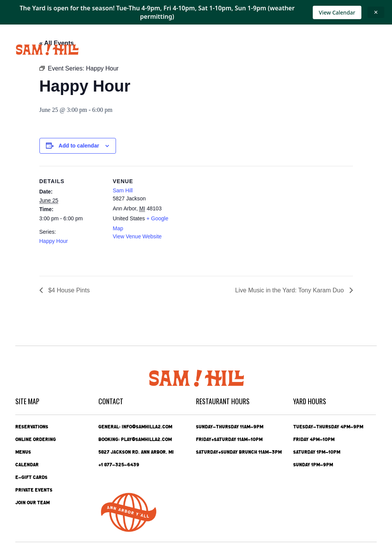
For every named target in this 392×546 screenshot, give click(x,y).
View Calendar (337, 12)
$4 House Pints (68, 290)
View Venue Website (137, 236)
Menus (23, 452)
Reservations (32, 427)
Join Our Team (33, 503)
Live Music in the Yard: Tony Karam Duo (290, 290)
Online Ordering (36, 439)
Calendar (27, 465)
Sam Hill (123, 190)
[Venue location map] (227, 219)
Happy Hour (54, 241)
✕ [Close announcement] (376, 12)
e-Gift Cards (31, 477)
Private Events (34, 490)
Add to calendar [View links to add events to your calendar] (79, 146)
